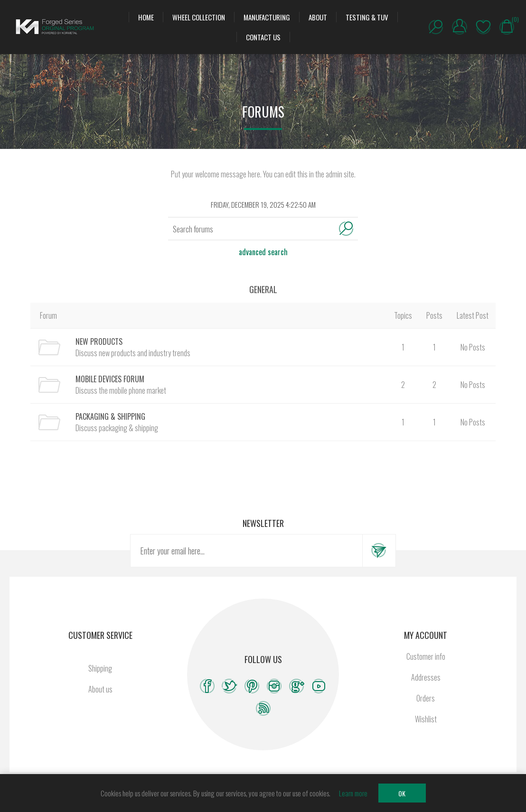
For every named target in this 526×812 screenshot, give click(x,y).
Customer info (426, 656)
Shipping (100, 668)
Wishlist (483, 27)
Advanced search (263, 252)
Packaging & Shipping (110, 416)
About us (100, 689)
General (263, 289)
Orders (426, 698)
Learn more (353, 793)
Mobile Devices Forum (110, 379)
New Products (99, 341)
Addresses (426, 677)
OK (402, 793)
